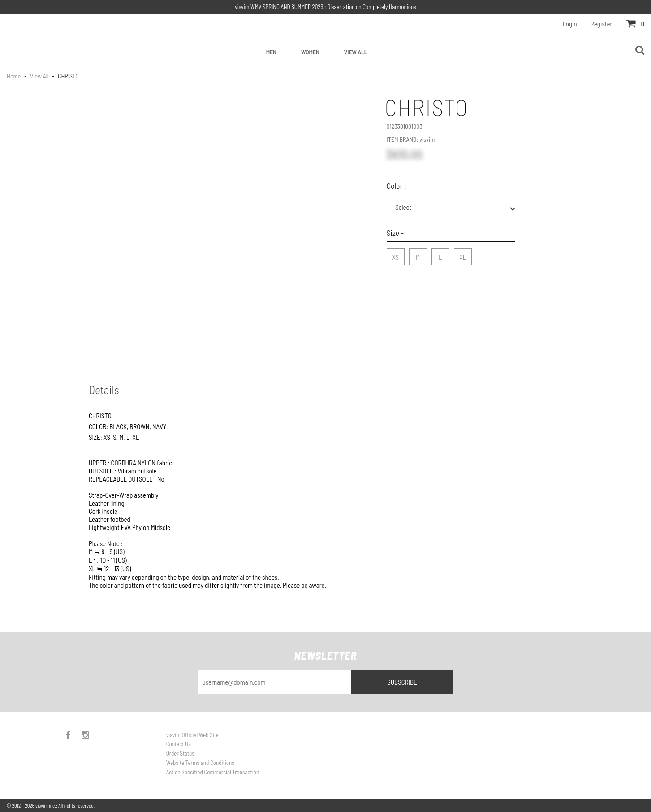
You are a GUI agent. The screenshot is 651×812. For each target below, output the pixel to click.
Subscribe (402, 682)
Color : (397, 186)
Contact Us (179, 744)
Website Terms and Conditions (200, 763)
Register (601, 24)
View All (356, 52)
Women (310, 52)
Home (14, 76)
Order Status (180, 753)
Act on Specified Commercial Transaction (213, 772)
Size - (395, 233)
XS (395, 255)
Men (271, 52)
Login (570, 24)
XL (463, 255)
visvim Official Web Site (192, 735)
